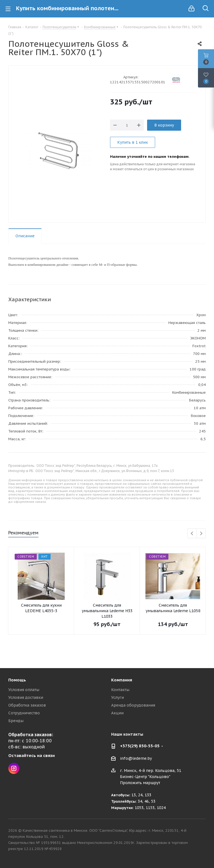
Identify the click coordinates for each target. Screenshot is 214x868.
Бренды (16, 721)
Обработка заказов (27, 705)
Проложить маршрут (140, 783)
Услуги (118, 697)
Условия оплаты (24, 690)
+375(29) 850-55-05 (140, 746)
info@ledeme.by (136, 758)
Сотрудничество (24, 713)
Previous (192, 534)
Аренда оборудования (133, 705)
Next (201, 534)
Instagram (14, 768)
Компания (122, 680)
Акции (117, 713)
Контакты (120, 690)
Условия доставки (26, 697)
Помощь (17, 680)
